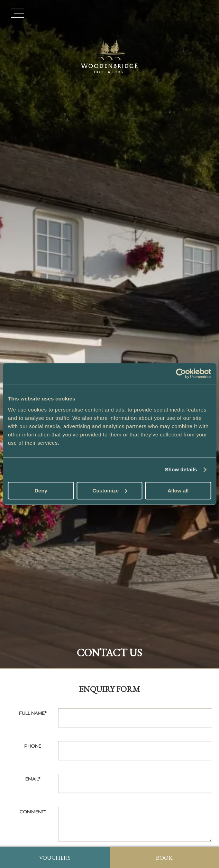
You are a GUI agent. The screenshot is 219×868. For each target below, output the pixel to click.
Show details (181, 469)
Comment (33, 812)
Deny (41, 491)
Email (33, 779)
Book (164, 858)
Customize (110, 491)
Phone (33, 746)
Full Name (33, 713)
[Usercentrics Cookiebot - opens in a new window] (181, 373)
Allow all (178, 491)
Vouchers (55, 858)
